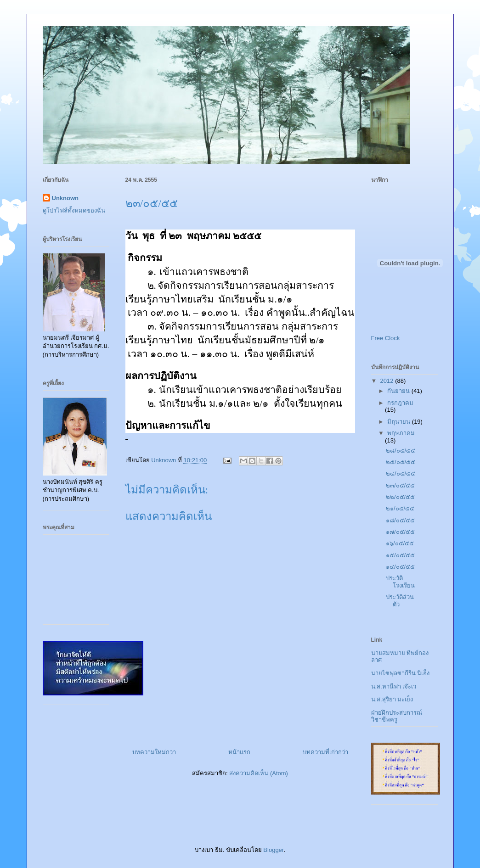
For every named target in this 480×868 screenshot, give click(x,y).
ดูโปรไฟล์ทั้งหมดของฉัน (74, 210)
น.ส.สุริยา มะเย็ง (392, 699)
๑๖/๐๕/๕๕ (400, 543)
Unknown (65, 198)
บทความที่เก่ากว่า (325, 752)
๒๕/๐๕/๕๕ (401, 462)
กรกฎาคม (400, 403)
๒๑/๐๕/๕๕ (400, 508)
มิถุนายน (400, 422)
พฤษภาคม (401, 433)
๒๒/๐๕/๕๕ (400, 497)
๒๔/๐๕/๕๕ (401, 473)
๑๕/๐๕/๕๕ (400, 555)
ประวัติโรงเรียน (400, 582)
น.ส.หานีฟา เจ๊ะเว (394, 686)
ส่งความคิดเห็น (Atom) (259, 773)
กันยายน (399, 391)
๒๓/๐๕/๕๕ (400, 485)
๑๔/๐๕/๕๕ (400, 567)
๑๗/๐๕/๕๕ (400, 532)
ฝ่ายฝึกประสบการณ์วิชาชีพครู (397, 716)
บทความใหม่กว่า (154, 752)
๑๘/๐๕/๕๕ (400, 520)
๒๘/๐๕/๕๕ (401, 451)
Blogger (273, 850)
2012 (388, 381)
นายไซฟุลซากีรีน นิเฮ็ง (401, 673)
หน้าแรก (239, 752)
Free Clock (386, 338)
